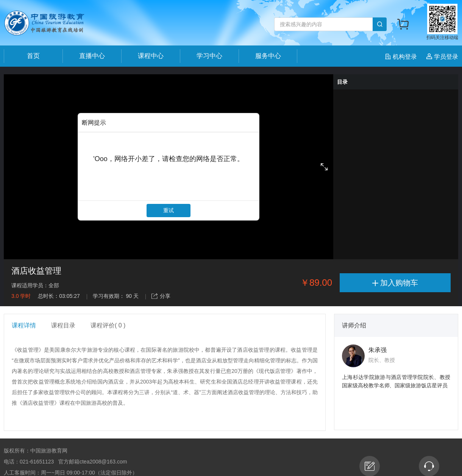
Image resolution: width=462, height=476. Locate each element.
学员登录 (442, 57)
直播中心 (92, 56)
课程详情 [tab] (24, 325)
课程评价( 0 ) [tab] (108, 325)
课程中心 (151, 56)
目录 (342, 82)
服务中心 (268, 56)
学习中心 (209, 56)
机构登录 (402, 57)
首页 (33, 56)
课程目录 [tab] (63, 325)
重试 (169, 210)
